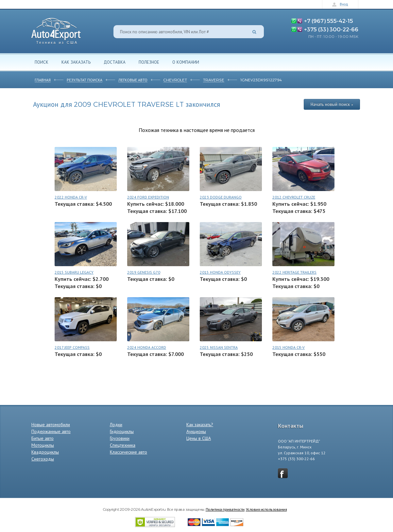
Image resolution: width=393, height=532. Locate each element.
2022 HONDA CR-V (71, 197)
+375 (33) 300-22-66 (331, 29)
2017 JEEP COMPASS (72, 347)
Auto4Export (56, 29)
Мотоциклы (43, 445)
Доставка (115, 62)
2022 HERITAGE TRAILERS (294, 272)
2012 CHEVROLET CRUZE (294, 197)
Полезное (149, 62)
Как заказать (76, 62)
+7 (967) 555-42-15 (329, 21)
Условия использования (266, 509)
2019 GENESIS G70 (144, 272)
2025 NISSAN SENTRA (219, 347)
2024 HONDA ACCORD (147, 347)
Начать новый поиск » (332, 104)
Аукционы (196, 431)
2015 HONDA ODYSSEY (220, 272)
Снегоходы (43, 459)
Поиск (42, 62)
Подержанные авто (51, 431)
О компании (186, 62)
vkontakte (283, 473)
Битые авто (43, 438)
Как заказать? (200, 425)
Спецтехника (123, 445)
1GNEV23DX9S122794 (261, 80)
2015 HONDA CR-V (289, 347)
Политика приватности (225, 509)
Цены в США (199, 438)
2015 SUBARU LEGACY (74, 272)
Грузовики (120, 438)
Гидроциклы (122, 431)
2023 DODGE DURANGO (221, 197)
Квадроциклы (45, 452)
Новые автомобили (51, 425)
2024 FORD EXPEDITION (148, 197)
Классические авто (128, 452)
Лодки (116, 425)
